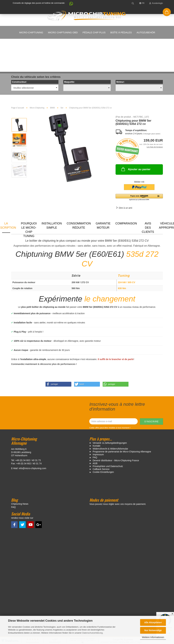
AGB (95, 431)
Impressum (98, 422)
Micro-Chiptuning (31, 32)
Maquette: (69, 50)
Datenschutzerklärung (92, 633)
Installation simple (52, 193)
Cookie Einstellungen (103, 440)
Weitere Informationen (153, 637)
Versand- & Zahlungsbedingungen (110, 411)
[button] (70, 4)
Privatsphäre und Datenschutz (108, 434)
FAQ (95, 425)
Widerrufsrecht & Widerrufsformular (110, 417)
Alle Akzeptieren (153, 622)
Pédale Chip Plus (94, 32)
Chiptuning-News (20, 472)
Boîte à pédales (121, 32)
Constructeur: (19, 50)
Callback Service (101, 437)
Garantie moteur (103, 193)
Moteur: (120, 50)
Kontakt (96, 414)
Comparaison (126, 191)
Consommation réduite (79, 193)
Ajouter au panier (136, 137)
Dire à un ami (125, 176)
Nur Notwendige (153, 630)
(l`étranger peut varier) (151, 102)
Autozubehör (146, 32)
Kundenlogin (156, 3)
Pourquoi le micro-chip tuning (29, 195)
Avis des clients (148, 195)
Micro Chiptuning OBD (63, 32)
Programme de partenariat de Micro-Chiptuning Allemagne (122, 419)
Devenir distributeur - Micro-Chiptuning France (116, 428)
